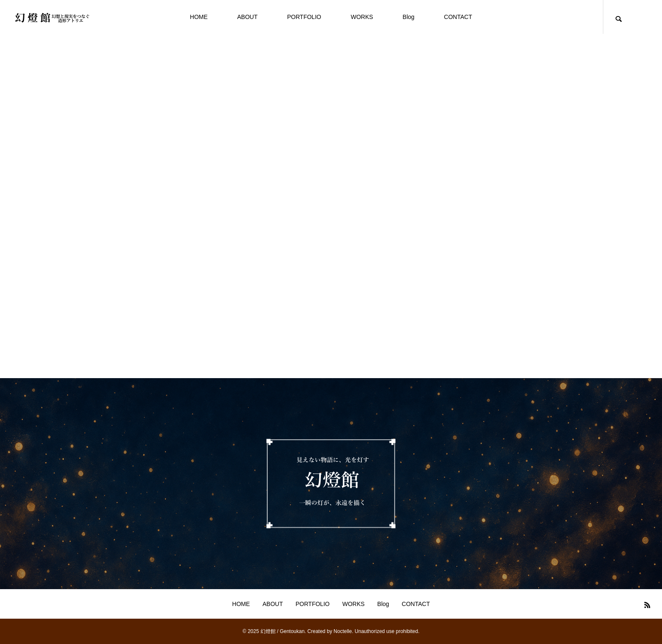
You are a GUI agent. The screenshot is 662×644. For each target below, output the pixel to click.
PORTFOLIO (304, 17)
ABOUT (247, 17)
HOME (199, 17)
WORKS (362, 17)
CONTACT (458, 17)
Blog (409, 17)
